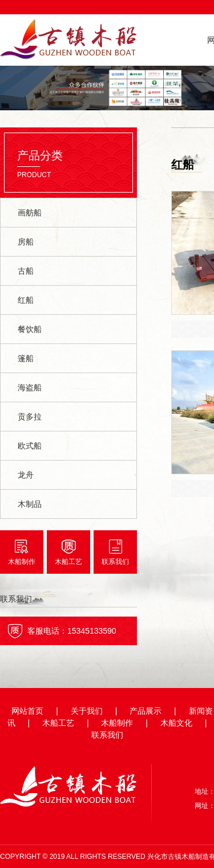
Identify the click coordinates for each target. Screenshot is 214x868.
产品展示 (146, 711)
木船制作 (22, 562)
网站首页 (27, 711)
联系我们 (115, 562)
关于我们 (87, 711)
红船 (26, 300)
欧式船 (30, 446)
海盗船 (30, 387)
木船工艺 (68, 562)
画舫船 (30, 213)
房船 (26, 242)
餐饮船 (30, 329)
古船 (26, 271)
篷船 (26, 358)
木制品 (30, 504)
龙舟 (26, 475)
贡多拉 (30, 417)
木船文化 (176, 723)
